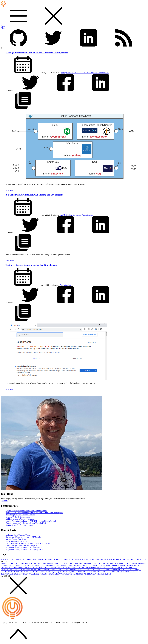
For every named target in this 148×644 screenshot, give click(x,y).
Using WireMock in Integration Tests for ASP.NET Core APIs (28, 543)
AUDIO (127, 559)
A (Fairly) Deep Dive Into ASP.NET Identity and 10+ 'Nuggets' (34, 195)
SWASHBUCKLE (94, 572)
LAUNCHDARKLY (9, 570)
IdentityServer (66, 73)
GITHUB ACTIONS (64, 568)
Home (3, 26)
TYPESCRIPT (33, 574)
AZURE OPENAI (8, 566)
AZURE (127, 563)
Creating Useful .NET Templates (18, 517)
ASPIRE (67, 559)
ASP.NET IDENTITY (114, 559)
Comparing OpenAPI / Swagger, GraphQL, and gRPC (26, 523)
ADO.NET (59, 559)
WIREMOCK (89, 574)
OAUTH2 (32, 559)
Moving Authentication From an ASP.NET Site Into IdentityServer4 (37, 53)
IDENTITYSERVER (94, 568)
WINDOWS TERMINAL (73, 574)
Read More (10, 190)
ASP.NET (75, 73)
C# (13, 559)
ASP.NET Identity (90, 73)
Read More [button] (5, 501)
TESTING (41, 559)
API (19, 559)
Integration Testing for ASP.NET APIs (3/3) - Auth (24, 547)
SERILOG (34, 572)
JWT (105, 568)
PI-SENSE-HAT (111, 570)
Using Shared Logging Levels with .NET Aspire (23, 537)
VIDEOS (44, 574)
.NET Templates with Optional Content (20, 515)
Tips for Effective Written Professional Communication (26, 511)
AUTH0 (102, 563)
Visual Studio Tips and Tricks (16, 541)
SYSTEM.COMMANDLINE (113, 572)
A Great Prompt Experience (16, 539)
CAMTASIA (49, 566)
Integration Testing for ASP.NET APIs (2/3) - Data (24, 550)
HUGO (75, 568)
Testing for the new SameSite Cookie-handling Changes (31, 265)
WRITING (100, 574)
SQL (54, 572)
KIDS (121, 568)
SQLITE (73, 572)
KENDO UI (113, 568)
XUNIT (50, 559)
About (3, 28)
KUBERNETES (130, 568)
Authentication (103, 73)
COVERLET (94, 566)
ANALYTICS (21, 563)
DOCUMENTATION (132, 566)
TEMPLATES (131, 572)
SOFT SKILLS (45, 572)
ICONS (82, 568)
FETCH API (30, 568)
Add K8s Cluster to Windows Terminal (20, 519)
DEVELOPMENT (97, 559)
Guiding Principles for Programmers (19, 525)
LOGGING (22, 570)
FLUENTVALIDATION (45, 568)
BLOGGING (26, 566)
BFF (18, 566)
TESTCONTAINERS (10, 574)
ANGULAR (32, 563)
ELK (23, 568)
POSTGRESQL (134, 570)
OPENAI (100, 570)
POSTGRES (123, 570)
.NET (81, 73)
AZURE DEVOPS (138, 559)
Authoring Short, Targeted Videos (18, 535)
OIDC (75, 570)
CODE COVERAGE (63, 566)
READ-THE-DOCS (22, 572)
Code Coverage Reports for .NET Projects (21, 545)
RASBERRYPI (7, 572)
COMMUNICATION (80, 566)
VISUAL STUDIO (55, 574)
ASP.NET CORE (59, 563)
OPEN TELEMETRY (87, 570)
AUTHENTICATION (81, 559)
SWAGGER (82, 572)
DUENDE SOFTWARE (11, 568)
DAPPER (104, 566)
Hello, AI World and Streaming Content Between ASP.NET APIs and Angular (34, 513)
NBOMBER (33, 570)
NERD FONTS (44, 570)
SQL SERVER (63, 572)
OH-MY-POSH (66, 570)
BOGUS (35, 566)
